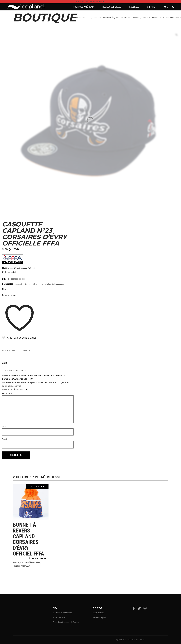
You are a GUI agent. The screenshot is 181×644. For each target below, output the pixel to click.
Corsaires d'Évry (109, 18)
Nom (5, 427)
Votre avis (7, 394)
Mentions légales (100, 617)
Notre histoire (98, 613)
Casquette (97, 18)
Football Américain (132, 18)
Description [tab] (9, 351)
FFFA (118, 18)
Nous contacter (59, 617)
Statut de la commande (62, 613)
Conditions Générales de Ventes (66, 622)
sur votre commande (90, 2)
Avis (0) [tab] (27, 351)
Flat (122, 18)
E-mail (5, 439)
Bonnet (16, 562)
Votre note (8, 389)
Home (79, 18)
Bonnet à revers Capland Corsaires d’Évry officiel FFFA (28, 539)
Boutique (87, 18)
